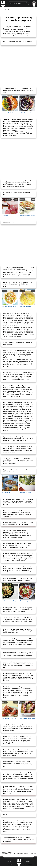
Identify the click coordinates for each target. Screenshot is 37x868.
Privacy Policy (9, 864)
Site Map (9, 861)
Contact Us (28, 861)
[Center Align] (27, 3)
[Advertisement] (18, 66)
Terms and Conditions (28, 864)
